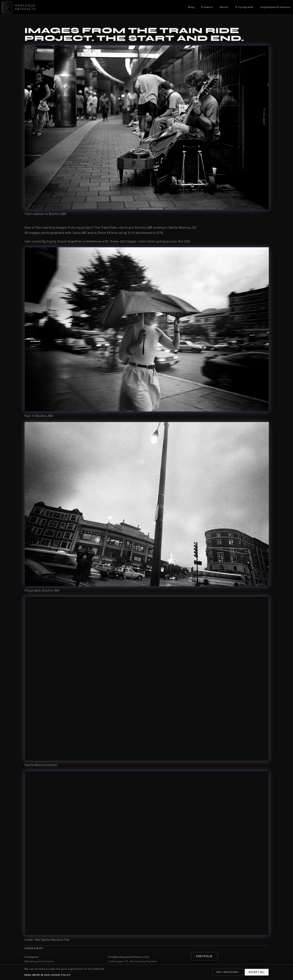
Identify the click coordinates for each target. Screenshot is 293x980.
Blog (191, 7)
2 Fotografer (245, 7)
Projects (207, 7)
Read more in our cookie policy (47, 975)
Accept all (257, 972)
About (224, 7)
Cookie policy (34, 948)
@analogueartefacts (39, 961)
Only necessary (228, 972)
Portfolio (204, 956)
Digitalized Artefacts (276, 7)
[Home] (18, 7)
